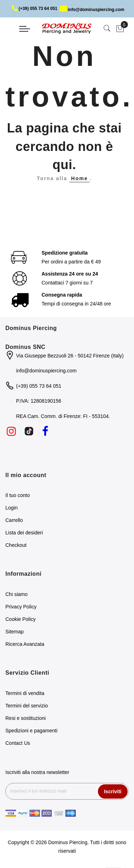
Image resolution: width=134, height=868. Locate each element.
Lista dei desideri (24, 533)
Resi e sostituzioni (26, 718)
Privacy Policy (21, 607)
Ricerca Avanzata (25, 644)
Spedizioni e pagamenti (31, 731)
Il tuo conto (18, 495)
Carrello (14, 520)
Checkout (16, 545)
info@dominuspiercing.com (92, 10)
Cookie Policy (21, 619)
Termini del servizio (27, 706)
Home (80, 178)
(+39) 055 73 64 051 (34, 9)
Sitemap (14, 632)
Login (11, 508)
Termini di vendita (25, 693)
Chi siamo (16, 594)
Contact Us (18, 743)
